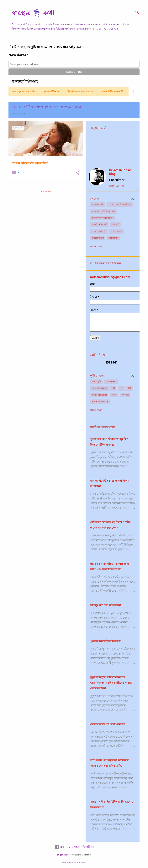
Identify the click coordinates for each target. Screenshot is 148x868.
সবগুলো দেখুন (18, 113)
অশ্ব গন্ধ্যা (125, 395)
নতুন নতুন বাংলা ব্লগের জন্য (74, 863)
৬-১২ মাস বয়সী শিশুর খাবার (103, 211)
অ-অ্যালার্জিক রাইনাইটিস (102, 218)
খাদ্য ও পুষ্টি (96, 382)
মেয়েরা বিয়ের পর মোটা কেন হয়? (108, 724)
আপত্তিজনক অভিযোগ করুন (106, 263)
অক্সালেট (115, 224)
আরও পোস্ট (46, 191)
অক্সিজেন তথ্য (98, 238)
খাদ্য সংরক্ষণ (111, 382)
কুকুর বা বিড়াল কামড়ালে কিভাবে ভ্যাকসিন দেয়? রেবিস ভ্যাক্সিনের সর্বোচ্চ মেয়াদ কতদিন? (111, 683)
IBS (129, 388)
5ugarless (62, 855)
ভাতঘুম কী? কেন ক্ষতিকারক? (106, 605)
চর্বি (113, 388)
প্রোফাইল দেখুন (117, 186)
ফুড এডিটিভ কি (51, 91)
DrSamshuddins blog (120, 172)
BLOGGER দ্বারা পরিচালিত (74, 847)
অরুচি (114, 395)
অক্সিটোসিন (113, 238)
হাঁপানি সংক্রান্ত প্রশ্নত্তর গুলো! (80, 91)
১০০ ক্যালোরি (98, 204)
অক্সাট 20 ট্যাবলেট (99, 224)
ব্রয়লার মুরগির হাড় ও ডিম (24, 91)
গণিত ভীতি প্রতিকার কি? (113, 91)
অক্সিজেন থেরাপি (99, 231)
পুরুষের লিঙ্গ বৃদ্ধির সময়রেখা (105, 641)
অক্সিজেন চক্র (116, 231)
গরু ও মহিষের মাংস (100, 388)
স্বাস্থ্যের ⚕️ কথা (33, 13)
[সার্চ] (137, 12)
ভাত (121, 388)
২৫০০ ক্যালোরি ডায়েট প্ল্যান (120, 204)
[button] (77, 173)
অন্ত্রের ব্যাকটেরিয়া (99, 395)
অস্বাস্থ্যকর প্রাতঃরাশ (100, 402)
